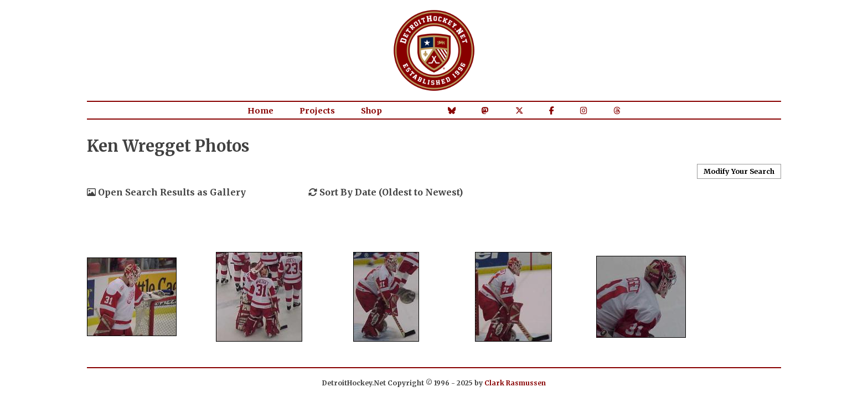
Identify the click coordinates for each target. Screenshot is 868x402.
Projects (317, 111)
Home (260, 111)
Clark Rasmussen (515, 383)
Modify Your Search (739, 171)
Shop (371, 111)
